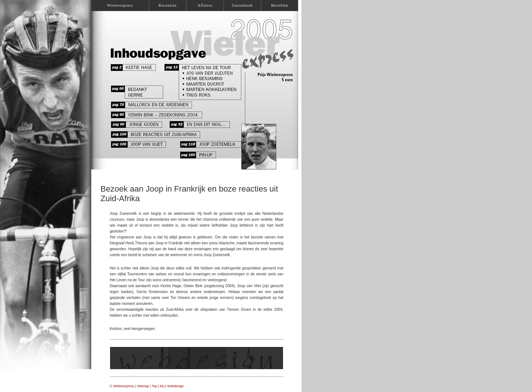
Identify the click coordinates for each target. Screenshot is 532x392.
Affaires (205, 5)
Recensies (168, 5)
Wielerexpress (124, 386)
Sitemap (143, 386)
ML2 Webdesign (172, 386)
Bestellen (280, 5)
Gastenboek (242, 5)
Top (155, 386)
